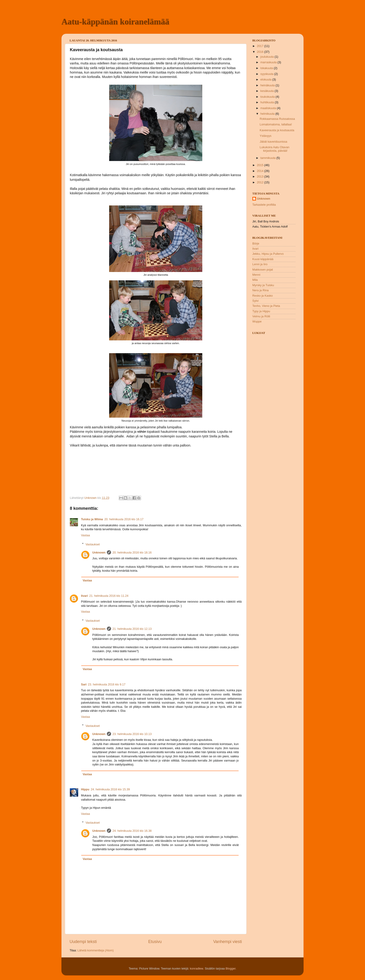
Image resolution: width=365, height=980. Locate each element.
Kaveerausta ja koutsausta (277, 130)
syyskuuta (267, 74)
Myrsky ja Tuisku (263, 285)
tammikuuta (269, 158)
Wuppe (257, 322)
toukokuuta (268, 97)
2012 (260, 182)
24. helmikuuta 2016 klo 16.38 (132, 831)
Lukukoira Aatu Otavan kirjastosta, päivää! (274, 149)
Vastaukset (93, 544)
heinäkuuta (268, 85)
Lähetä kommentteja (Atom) (96, 950)
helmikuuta (268, 114)
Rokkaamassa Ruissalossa (277, 119)
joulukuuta (268, 57)
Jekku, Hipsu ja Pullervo (268, 254)
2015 (260, 165)
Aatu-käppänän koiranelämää (115, 22)
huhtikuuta (268, 102)
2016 (260, 52)
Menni (256, 275)
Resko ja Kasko (263, 296)
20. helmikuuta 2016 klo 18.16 (132, 553)
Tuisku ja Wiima (92, 519)
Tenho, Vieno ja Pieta (266, 306)
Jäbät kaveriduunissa (273, 142)
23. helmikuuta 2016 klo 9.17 (107, 685)
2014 (260, 171)
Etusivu (155, 942)
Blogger (231, 969)
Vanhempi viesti (228, 942)
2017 (260, 46)
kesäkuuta (268, 91)
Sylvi (255, 301)
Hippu (85, 789)
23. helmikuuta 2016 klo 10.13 (132, 734)
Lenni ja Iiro (260, 264)
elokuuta (266, 80)
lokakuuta (267, 68)
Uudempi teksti (83, 942)
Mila (255, 280)
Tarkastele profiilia (264, 205)
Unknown (99, 553)
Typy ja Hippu (261, 311)
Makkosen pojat (263, 270)
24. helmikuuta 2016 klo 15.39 (110, 789)
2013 (260, 177)
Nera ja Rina (260, 290)
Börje (256, 244)
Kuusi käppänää (263, 259)
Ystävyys (265, 136)
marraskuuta (269, 62)
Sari (84, 685)
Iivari (84, 596)
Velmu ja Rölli (261, 316)
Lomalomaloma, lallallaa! (276, 124)
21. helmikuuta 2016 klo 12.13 (132, 629)
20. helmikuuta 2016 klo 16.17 (124, 519)
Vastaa (85, 535)
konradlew (197, 969)
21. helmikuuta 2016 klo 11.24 (109, 596)
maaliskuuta (269, 108)
